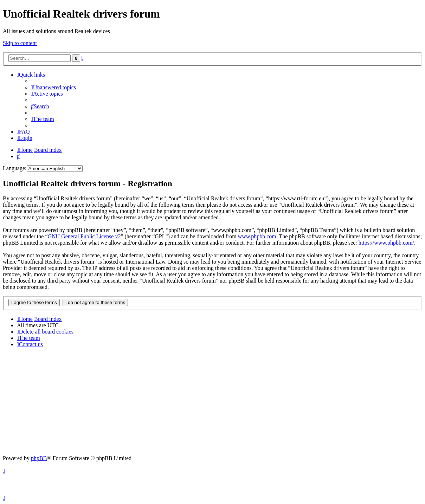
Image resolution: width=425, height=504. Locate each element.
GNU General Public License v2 (84, 236)
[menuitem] (53, 87)
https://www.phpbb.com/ (386, 243)
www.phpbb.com (257, 236)
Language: (15, 168)
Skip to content (20, 43)
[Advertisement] (212, 402)
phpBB (39, 458)
